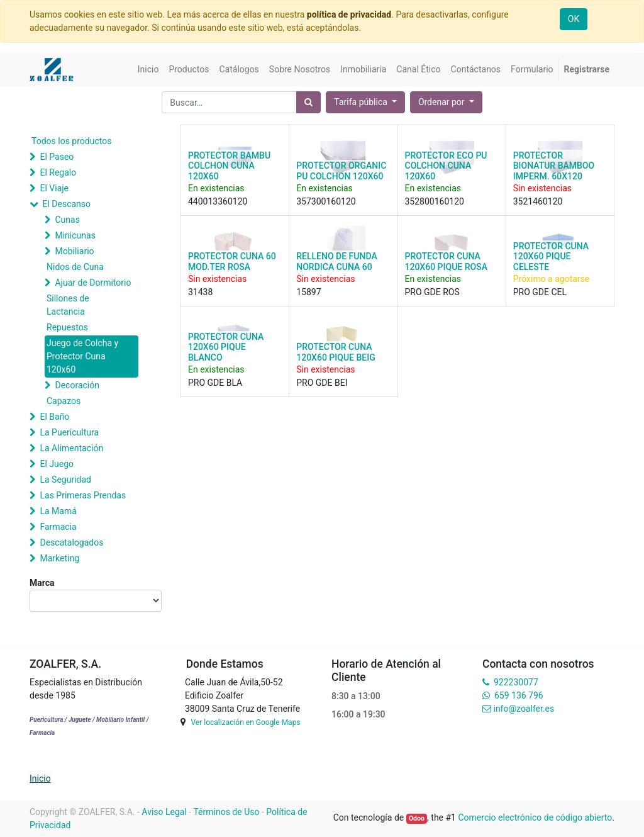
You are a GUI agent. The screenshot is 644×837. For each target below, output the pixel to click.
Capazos (64, 401)
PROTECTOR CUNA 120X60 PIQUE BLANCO (226, 347)
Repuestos (67, 327)
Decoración (77, 385)
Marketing (59, 558)
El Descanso (66, 204)
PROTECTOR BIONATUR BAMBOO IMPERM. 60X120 (554, 166)
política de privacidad (349, 14)
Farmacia (58, 527)
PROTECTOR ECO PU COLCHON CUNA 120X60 (446, 166)
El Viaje (54, 188)
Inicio (40, 778)
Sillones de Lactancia (68, 305)
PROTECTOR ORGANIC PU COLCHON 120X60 (341, 171)
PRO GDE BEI (322, 383)
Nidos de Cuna (75, 267)
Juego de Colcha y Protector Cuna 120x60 (82, 356)
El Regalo (58, 172)
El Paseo (57, 157)
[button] (446, 102)
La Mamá (58, 511)
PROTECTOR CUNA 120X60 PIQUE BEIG (336, 352)
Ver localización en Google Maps (245, 722)
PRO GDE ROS (432, 292)
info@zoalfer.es (524, 709)
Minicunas (75, 235)
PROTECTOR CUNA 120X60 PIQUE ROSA (446, 261)
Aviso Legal (164, 812)
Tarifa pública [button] (362, 102)
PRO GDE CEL (540, 292)
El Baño (54, 417)
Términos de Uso (226, 812)
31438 (200, 292)
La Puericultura (69, 432)
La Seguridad (65, 480)
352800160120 (435, 201)
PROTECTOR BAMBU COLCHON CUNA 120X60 (229, 166)
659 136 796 (519, 695)
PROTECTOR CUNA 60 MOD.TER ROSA (232, 261)
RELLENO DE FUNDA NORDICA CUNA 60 (336, 261)
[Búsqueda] (308, 102)
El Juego (57, 464)
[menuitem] (148, 70)
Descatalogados (71, 542)
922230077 (516, 682)
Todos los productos (71, 141)
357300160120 (326, 201)
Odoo (417, 818)
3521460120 (538, 201)
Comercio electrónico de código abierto (535, 817)
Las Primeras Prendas (83, 495)
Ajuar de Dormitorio (93, 283)
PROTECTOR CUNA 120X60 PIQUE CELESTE (551, 257)
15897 (308, 292)
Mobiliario (74, 251)
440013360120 (218, 201)
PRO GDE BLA (215, 383)
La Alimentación (71, 448)
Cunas (67, 220)
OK (574, 19)
